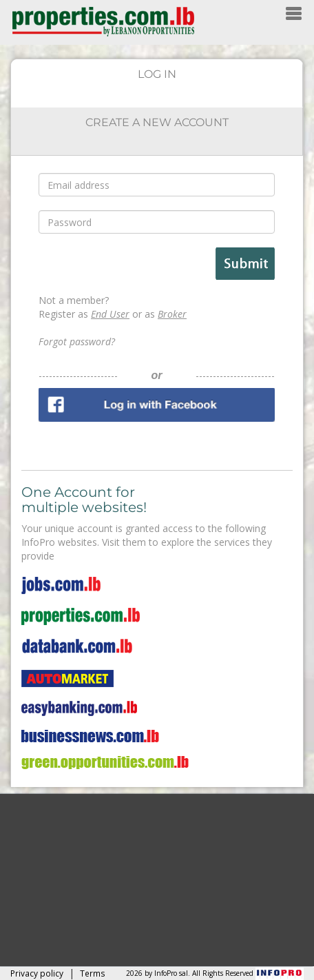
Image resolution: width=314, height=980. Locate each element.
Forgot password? (77, 341)
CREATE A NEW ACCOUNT (157, 122)
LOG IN (157, 74)
